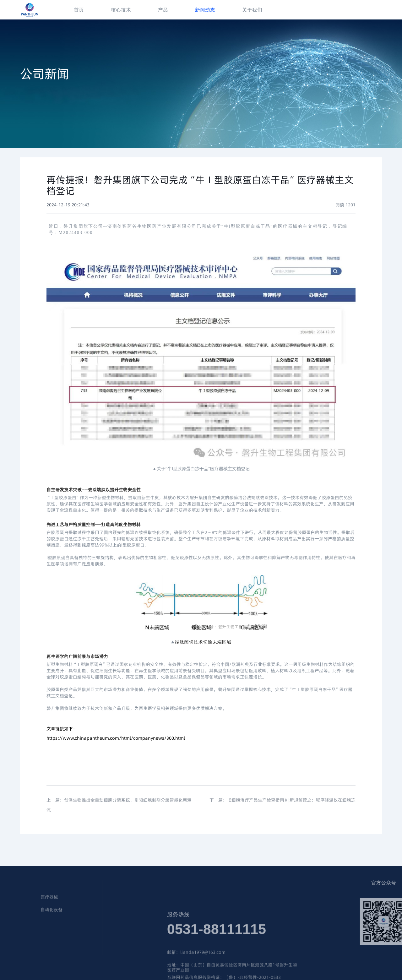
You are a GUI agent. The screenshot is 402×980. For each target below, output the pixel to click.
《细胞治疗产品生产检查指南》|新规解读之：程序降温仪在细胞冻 (291, 808)
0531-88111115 (217, 945)
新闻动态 (205, 10)
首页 (79, 10)
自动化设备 (24, 910)
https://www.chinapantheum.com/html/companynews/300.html (116, 738)
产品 (163, 10)
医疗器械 (22, 897)
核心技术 (121, 10)
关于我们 (252, 10)
